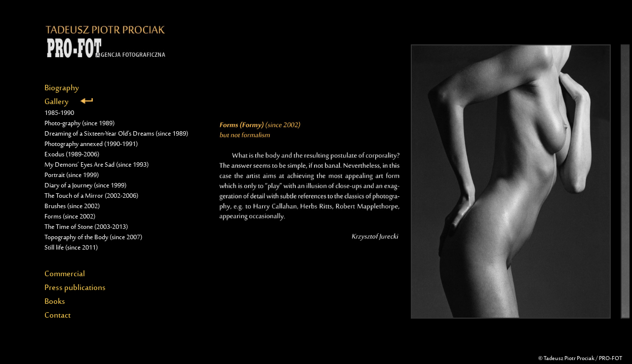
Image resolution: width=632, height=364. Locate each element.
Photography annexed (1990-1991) (91, 145)
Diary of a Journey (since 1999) (85, 186)
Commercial (65, 274)
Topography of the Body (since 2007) (93, 238)
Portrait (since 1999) (72, 176)
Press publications (75, 288)
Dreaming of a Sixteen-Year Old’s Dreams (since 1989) (116, 134)
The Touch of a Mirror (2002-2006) (91, 196)
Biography (62, 88)
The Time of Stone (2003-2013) (86, 227)
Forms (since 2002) (70, 217)
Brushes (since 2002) (72, 207)
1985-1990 (59, 113)
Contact (58, 316)
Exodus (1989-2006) (72, 155)
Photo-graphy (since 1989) (79, 124)
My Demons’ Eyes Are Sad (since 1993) (97, 165)
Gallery (69, 102)
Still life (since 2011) (71, 248)
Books (55, 302)
